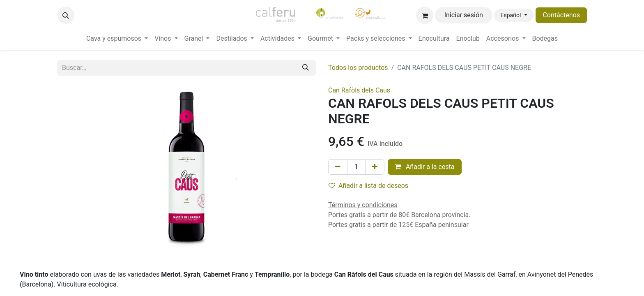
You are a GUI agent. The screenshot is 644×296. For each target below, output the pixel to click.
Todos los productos (358, 68)
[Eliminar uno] (338, 167)
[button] (66, 15)
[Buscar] (306, 68)
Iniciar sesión (464, 15)
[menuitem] (117, 39)
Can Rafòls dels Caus (359, 90)
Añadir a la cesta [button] (425, 167)
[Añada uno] (375, 167)
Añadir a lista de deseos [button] (368, 186)
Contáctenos (561, 15)
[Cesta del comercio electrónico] (425, 15)
